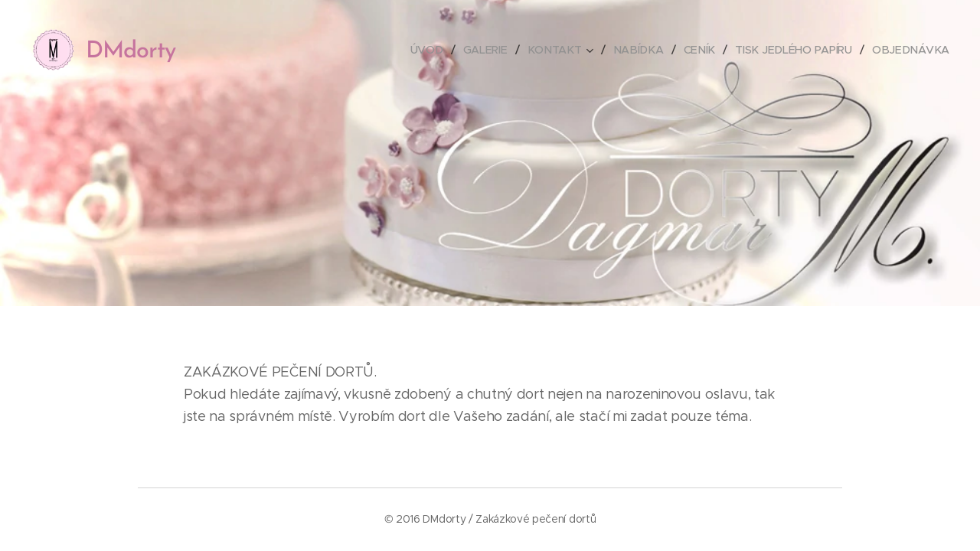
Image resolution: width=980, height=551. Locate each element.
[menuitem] (439, 50)
